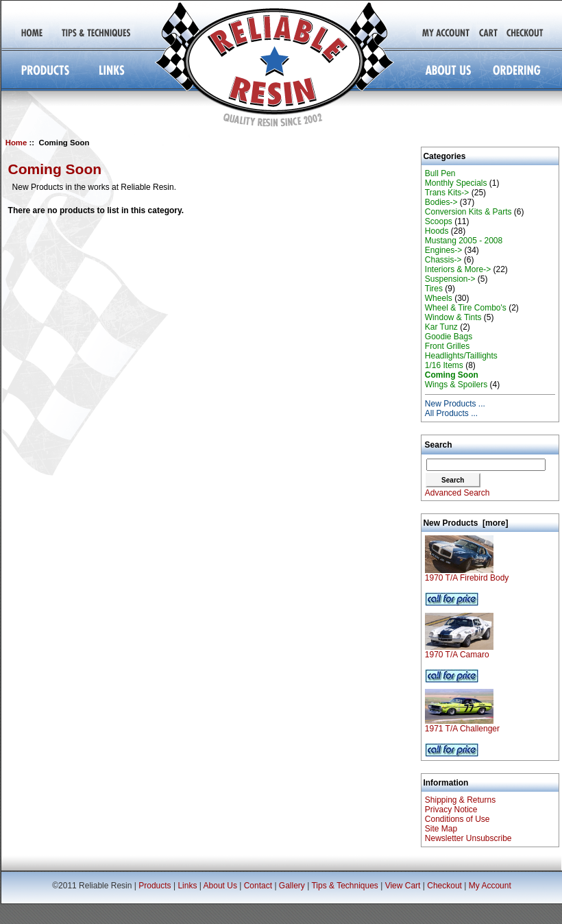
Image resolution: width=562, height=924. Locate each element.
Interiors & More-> (458, 269)
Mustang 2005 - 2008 (464, 241)
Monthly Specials (456, 183)
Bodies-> (441, 202)
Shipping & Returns (460, 800)
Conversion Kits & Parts (468, 212)
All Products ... (451, 413)
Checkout (444, 886)
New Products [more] (465, 523)
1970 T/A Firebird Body (467, 574)
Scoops (439, 221)
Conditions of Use (457, 819)
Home (16, 143)
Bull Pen (440, 173)
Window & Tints (453, 317)
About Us (220, 886)
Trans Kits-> (447, 193)
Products (155, 886)
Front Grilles (447, 346)
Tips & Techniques (344, 886)
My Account (490, 886)
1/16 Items (444, 365)
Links (187, 886)
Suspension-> (450, 279)
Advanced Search (457, 493)
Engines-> (443, 250)
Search (439, 445)
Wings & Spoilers (456, 385)
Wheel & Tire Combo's (466, 308)
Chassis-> (443, 260)
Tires (434, 289)
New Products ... (455, 404)
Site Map (441, 829)
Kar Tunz (441, 327)
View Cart (403, 886)
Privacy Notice (451, 810)
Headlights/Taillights (461, 356)
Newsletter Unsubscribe (468, 838)
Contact (258, 886)
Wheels (439, 298)
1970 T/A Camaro (459, 651)
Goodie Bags (449, 337)
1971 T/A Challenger (462, 725)
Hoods (437, 231)
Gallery (292, 886)
